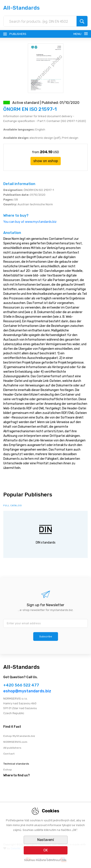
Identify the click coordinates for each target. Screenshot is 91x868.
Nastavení (46, 840)
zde (64, 860)
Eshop (8, 770)
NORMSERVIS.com (15, 742)
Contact (9, 754)
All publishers (12, 748)
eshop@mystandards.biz (27, 691)
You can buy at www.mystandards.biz (30, 222)
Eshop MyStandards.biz (19, 736)
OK (46, 850)
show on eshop (46, 161)
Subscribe (46, 636)
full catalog (13, 506)
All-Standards (21, 8)
